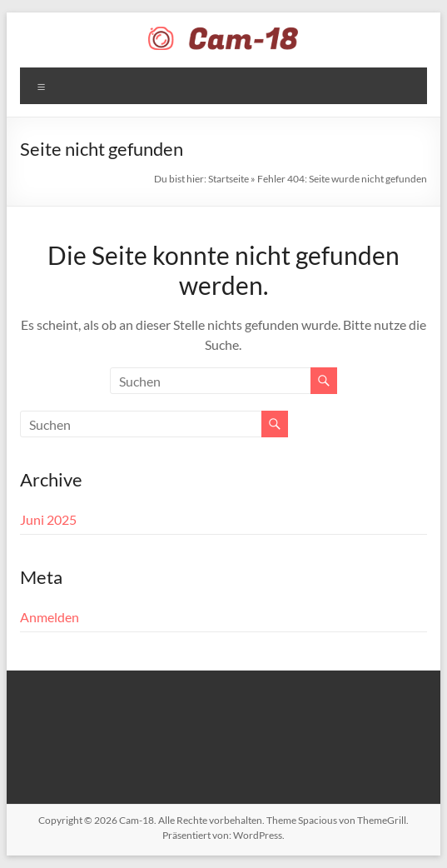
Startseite (228, 179)
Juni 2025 (48, 519)
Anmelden (50, 617)
